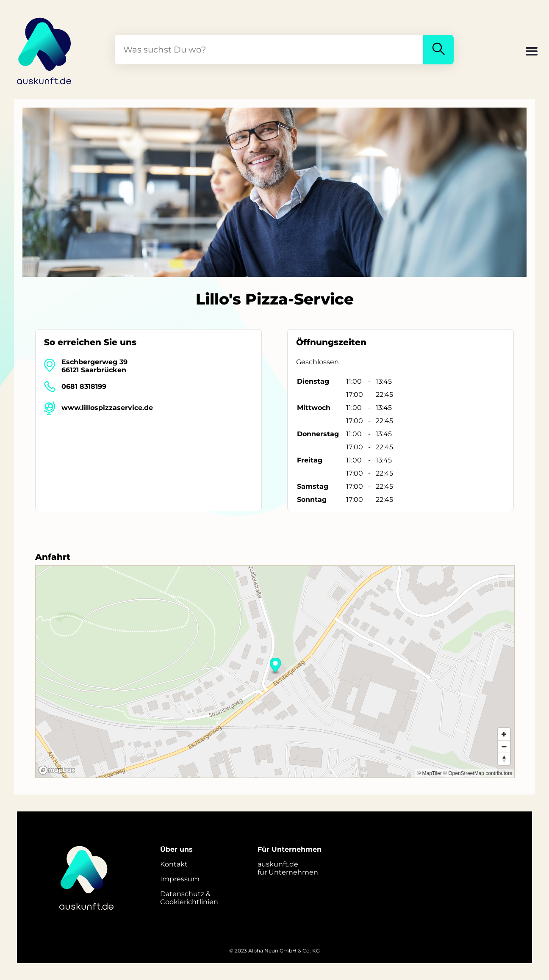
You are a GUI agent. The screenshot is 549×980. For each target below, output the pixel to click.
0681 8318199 (84, 386)
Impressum (180, 879)
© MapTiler (429, 773)
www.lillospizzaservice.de (107, 408)
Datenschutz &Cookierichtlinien (189, 898)
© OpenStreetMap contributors (478, 773)
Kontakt (174, 864)
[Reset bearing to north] (504, 759)
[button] (532, 52)
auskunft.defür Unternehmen (288, 868)
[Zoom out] (504, 746)
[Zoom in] (504, 734)
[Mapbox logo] (57, 770)
